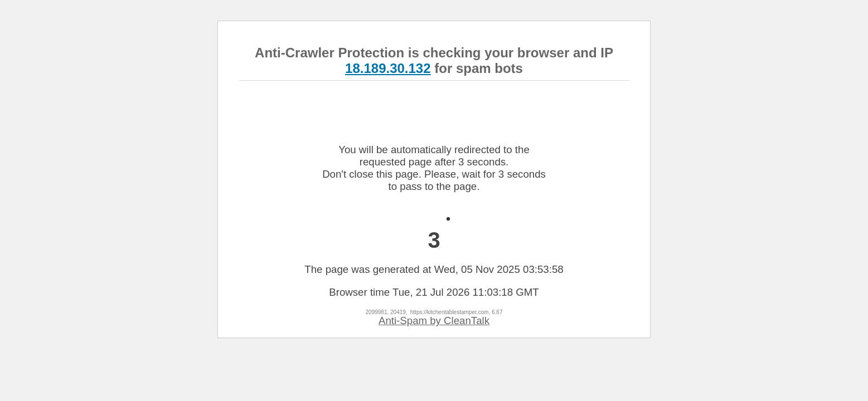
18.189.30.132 (388, 68)
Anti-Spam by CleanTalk (434, 321)
